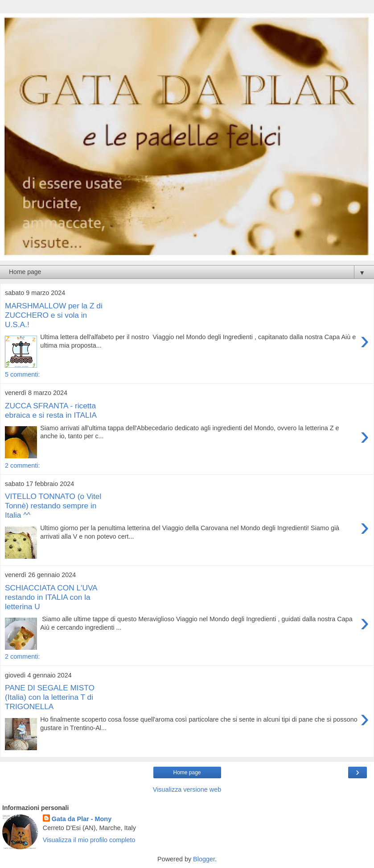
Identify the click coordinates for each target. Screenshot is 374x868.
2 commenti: (22, 465)
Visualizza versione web (187, 789)
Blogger (204, 859)
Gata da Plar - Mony (82, 819)
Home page (187, 772)
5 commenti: (22, 374)
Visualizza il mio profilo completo (89, 840)
